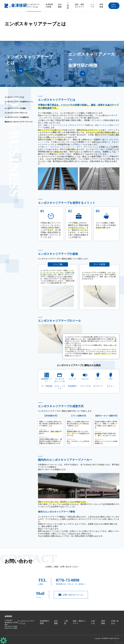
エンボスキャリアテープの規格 (15, 108)
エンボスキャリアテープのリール (16, 113)
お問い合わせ (114, 6)
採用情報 (101, 6)
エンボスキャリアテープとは (33, 6)
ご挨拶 (68, 6)
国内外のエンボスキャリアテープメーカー (19, 122)
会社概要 (60, 6)
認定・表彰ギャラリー (79, 6)
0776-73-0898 (68, 580)
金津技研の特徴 (49, 6)
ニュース (92, 6)
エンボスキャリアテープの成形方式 (17, 117)
